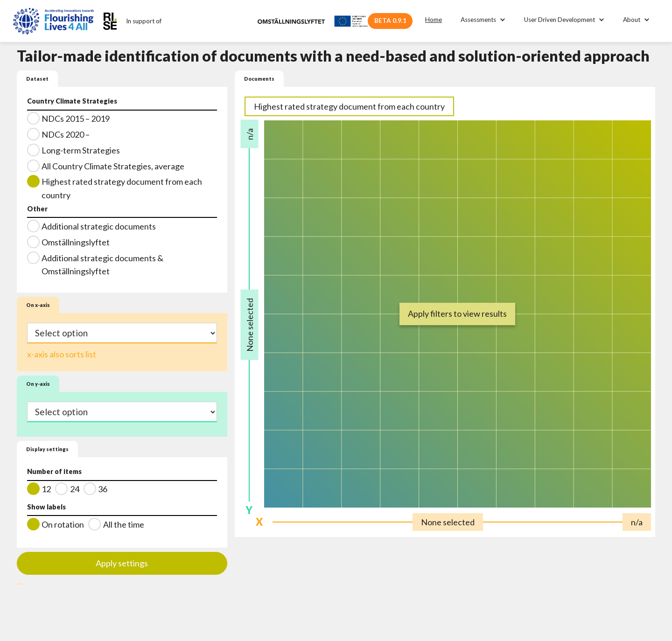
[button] (483, 20)
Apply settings (122, 563)
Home (434, 20)
